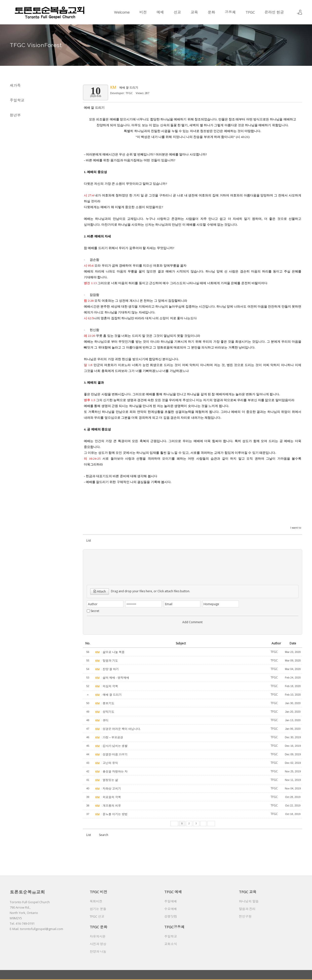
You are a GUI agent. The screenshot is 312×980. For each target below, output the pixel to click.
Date (293, 643)
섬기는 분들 (98, 909)
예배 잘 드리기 (129, 88)
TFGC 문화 (98, 927)
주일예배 (171, 901)
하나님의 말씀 (249, 901)
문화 (211, 12)
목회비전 (96, 901)
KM (114, 87)
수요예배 (171, 909)
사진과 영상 (98, 944)
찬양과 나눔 (98, 951)
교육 (194, 12)
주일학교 (17, 100)
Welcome (122, 12)
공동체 (230, 12)
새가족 (15, 85)
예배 (160, 12)
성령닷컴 (171, 916)
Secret (95, 611)
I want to (296, 528)
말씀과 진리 (247, 909)
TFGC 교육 (248, 892)
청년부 (15, 115)
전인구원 (245, 916)
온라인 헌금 (274, 12)
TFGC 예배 (173, 892)
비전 (143, 12)
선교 (177, 12)
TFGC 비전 (98, 892)
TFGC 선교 (97, 916)
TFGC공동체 (174, 927)
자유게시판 (98, 936)
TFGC (250, 12)
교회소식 (171, 944)
